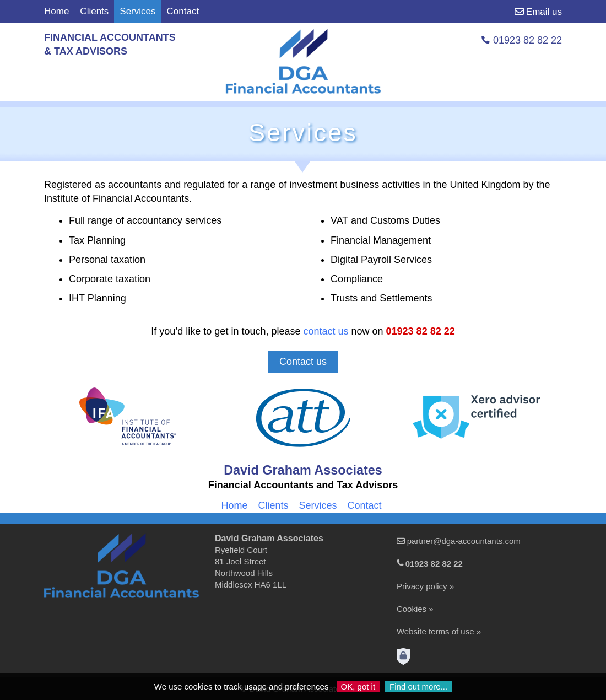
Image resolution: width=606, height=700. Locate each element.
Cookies (412, 609)
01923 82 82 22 (421, 331)
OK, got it (358, 686)
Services (318, 505)
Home (56, 11)
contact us (326, 331)
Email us (538, 12)
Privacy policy (422, 586)
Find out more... (418, 686)
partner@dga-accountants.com (464, 541)
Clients (94, 11)
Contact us (303, 362)
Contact (183, 11)
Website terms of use (435, 631)
